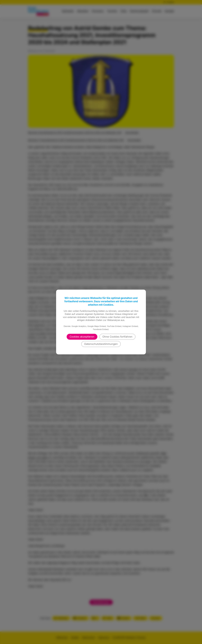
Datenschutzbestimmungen (101, 344)
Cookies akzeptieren (82, 337)
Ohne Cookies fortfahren (117, 337)
